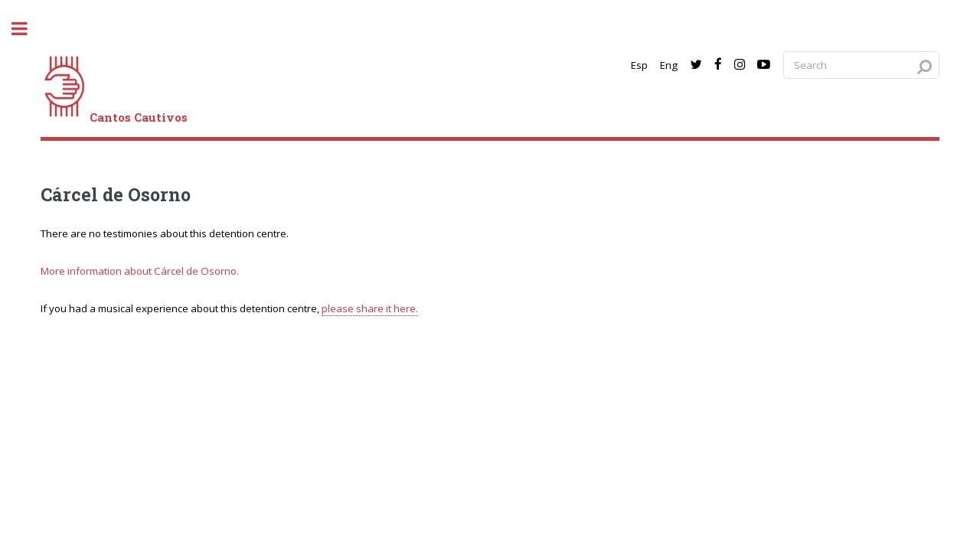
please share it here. (370, 308)
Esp (639, 65)
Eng (669, 65)
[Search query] (861, 65)
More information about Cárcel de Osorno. (140, 271)
